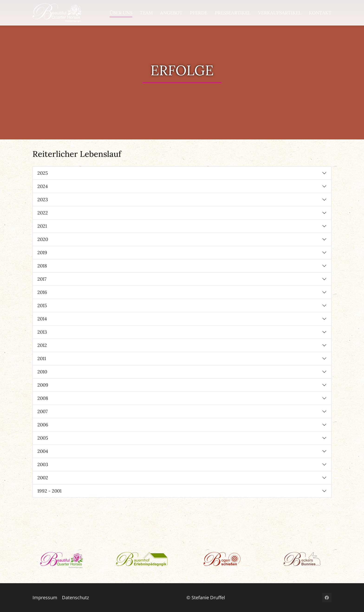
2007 (42, 411)
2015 (42, 305)
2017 (42, 279)
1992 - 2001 (49, 491)
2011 (42, 358)
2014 (42, 319)
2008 (43, 398)
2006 (43, 425)
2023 (43, 199)
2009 (43, 385)
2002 (43, 478)
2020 (43, 239)
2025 (43, 173)
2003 (43, 464)
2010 (42, 372)
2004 (43, 451)
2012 (42, 345)
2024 (43, 186)
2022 (43, 213)
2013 (42, 332)
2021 (42, 226)
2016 (42, 292)
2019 (42, 252)
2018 (42, 266)
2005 (43, 438)
